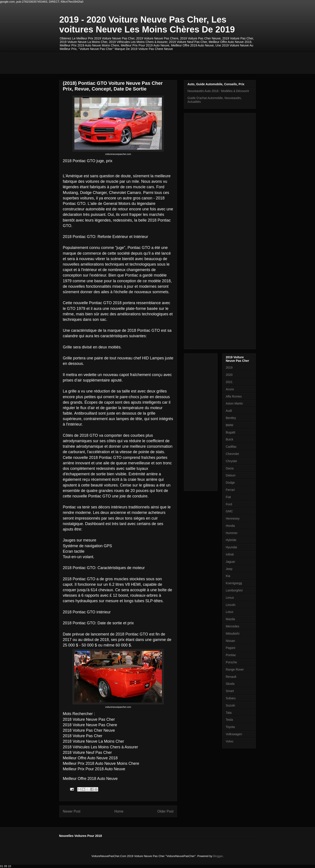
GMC (229, 511)
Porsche (231, 662)
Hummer (232, 533)
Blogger (218, 856)
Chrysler (231, 461)
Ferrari (230, 490)
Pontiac (231, 655)
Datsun (231, 475)
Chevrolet (232, 454)
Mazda (230, 619)
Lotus (229, 612)
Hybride (231, 540)
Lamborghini (234, 590)
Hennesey (233, 518)
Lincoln (231, 605)
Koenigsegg (234, 583)
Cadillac (231, 447)
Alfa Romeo (234, 396)
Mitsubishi (233, 634)
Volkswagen (234, 734)
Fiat (228, 497)
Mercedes (232, 626)
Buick (229, 439)
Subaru (231, 698)
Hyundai (231, 547)
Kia (228, 576)
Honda (230, 526)
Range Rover (235, 669)
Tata (229, 713)
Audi (229, 411)
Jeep (229, 569)
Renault (231, 677)
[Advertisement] (139, 63)
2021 (229, 382)
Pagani (231, 648)
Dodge (230, 483)
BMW (229, 425)
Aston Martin (234, 403)
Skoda (230, 684)
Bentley (231, 418)
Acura (230, 389)
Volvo (229, 741)
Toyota (230, 727)
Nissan (230, 641)
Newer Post (72, 811)
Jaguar (230, 562)
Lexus (230, 598)
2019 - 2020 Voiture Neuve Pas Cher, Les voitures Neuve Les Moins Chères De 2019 (147, 24)
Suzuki (230, 705)
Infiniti (230, 554)
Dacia (230, 468)
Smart (230, 691)
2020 (229, 375)
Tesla (229, 720)
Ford (229, 504)
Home (119, 811)
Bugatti (231, 432)
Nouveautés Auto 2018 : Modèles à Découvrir (218, 91)
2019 (229, 367)
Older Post (165, 811)
